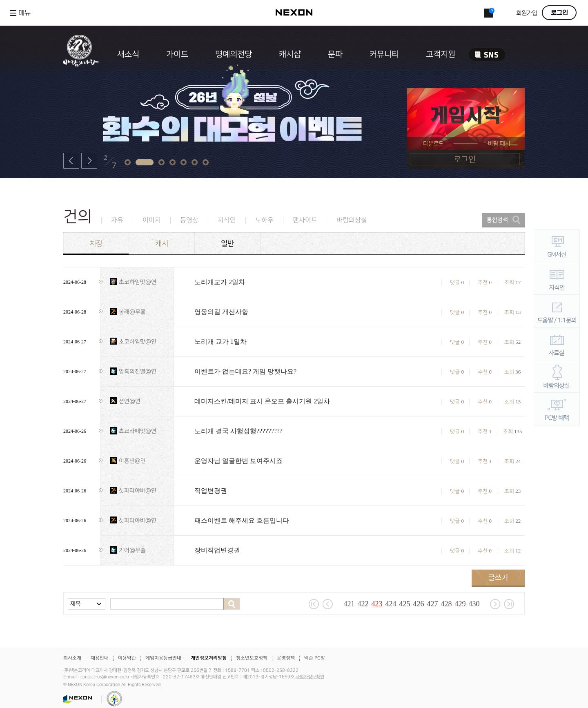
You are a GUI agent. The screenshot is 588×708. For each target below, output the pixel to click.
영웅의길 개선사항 (221, 312)
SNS (487, 55)
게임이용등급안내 (163, 658)
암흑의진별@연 (138, 371)
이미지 (152, 220)
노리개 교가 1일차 (220, 342)
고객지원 (441, 54)
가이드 (177, 54)
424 (391, 604)
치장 (96, 244)
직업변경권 (211, 491)
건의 (78, 217)
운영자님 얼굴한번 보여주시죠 (238, 461)
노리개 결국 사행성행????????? (238, 431)
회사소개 (72, 658)
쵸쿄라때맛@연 (138, 431)
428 (447, 604)
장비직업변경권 (217, 550)
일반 (227, 244)
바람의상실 (352, 220)
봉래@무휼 (132, 312)
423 (377, 604)
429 (460, 604)
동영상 (189, 220)
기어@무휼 (132, 550)
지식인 (227, 220)
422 (363, 604)
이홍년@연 (132, 461)
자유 (117, 220)
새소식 (128, 54)
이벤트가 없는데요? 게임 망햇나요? (245, 371)
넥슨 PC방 (315, 658)
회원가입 (527, 13)
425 (405, 604)
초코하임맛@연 (138, 282)
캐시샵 (290, 54)
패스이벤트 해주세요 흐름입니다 (242, 520)
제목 (76, 604)
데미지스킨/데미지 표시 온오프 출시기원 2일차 (262, 401)
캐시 (162, 244)
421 (349, 604)
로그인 (559, 13)
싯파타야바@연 (138, 491)
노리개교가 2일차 (220, 282)
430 (474, 604)
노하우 (264, 220)
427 (433, 604)
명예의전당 (234, 54)
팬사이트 (305, 220)
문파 (335, 54)
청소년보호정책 (252, 658)
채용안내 (100, 658)
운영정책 (286, 658)
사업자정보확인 (310, 677)
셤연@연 (130, 401)
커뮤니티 (384, 54)
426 (419, 604)
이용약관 (127, 658)
